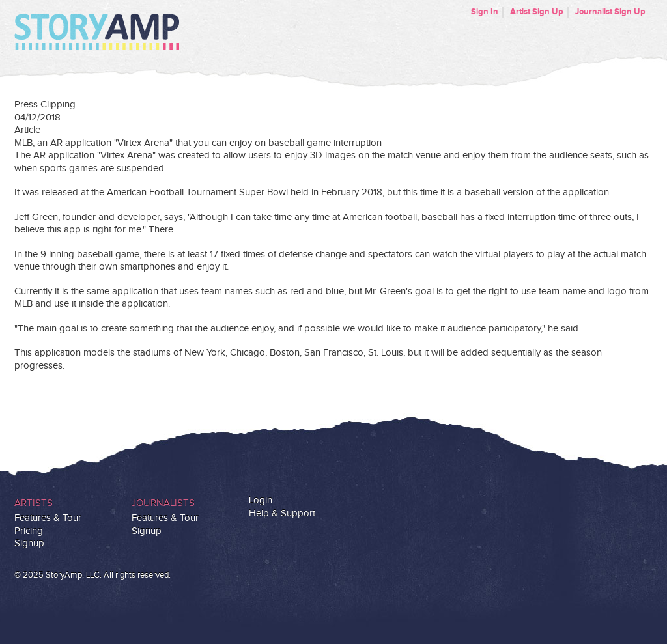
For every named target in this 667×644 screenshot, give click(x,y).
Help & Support (282, 513)
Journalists (163, 503)
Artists (34, 503)
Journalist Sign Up (610, 12)
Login (261, 500)
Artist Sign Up (537, 12)
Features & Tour (48, 518)
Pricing (29, 531)
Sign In (485, 12)
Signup (29, 543)
